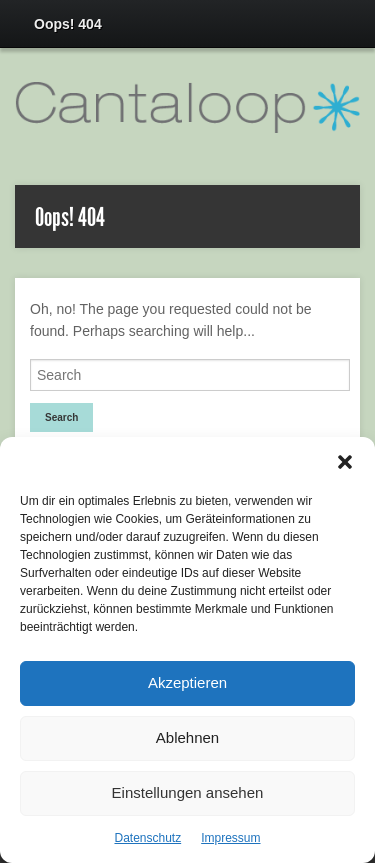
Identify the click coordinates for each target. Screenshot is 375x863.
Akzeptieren (187, 682)
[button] (345, 462)
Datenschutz (147, 838)
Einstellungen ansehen (188, 792)
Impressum (230, 838)
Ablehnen (187, 737)
